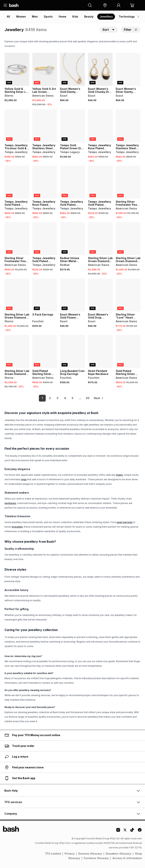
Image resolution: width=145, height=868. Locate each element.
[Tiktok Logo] (132, 831)
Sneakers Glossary (118, 854)
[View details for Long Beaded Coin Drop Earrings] (72, 351)
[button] (105, 5)
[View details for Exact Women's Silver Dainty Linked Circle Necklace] (128, 69)
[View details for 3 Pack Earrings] (45, 295)
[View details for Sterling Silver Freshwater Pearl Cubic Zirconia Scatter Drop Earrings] (17, 239)
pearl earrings (125, 522)
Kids (75, 17)
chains (119, 475)
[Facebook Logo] (140, 831)
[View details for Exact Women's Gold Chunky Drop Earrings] (100, 69)
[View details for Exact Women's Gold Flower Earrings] (72, 295)
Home (62, 17)
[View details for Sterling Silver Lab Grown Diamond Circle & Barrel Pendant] (100, 239)
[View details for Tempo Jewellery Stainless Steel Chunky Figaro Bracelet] (45, 126)
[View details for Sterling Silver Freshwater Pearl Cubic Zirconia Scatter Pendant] (128, 182)
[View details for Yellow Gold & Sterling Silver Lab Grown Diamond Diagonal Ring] (17, 69)
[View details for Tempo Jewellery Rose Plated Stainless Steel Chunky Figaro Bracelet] (100, 126)
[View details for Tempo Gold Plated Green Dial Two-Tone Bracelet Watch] (72, 126)
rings (24, 479)
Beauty (89, 17)
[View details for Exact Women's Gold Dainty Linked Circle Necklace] (72, 69)
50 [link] (86, 398)
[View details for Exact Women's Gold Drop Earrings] (100, 295)
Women (21, 17)
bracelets (17, 527)
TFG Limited (53, 854)
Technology (127, 17)
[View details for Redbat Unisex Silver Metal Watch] (72, 239)
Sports (48, 17)
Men (35, 17)
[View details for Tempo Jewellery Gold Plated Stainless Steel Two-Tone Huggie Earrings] (100, 182)
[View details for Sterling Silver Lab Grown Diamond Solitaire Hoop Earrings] (128, 239)
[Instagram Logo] (118, 831)
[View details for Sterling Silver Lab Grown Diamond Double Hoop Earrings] (17, 351)
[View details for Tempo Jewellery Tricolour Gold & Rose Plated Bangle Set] (17, 126)
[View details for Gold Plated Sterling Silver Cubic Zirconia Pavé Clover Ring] (128, 351)
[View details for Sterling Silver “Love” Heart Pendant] (128, 295)
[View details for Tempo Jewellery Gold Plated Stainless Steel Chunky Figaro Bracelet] (17, 182)
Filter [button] (131, 30)
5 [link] (71, 398)
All (8, 17)
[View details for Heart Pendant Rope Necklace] (100, 351)
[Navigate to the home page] (14, 5)
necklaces (10, 503)
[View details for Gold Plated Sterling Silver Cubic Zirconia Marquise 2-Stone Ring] (45, 351)
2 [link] (48, 398)
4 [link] (63, 398)
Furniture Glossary (96, 858)
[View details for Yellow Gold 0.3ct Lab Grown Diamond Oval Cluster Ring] (45, 69)
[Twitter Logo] (125, 831)
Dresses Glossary (90, 854)
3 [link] (56, 398)
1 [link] (40, 398)
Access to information (127, 858)
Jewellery (106, 17)
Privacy (70, 854)
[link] (99, 398)
